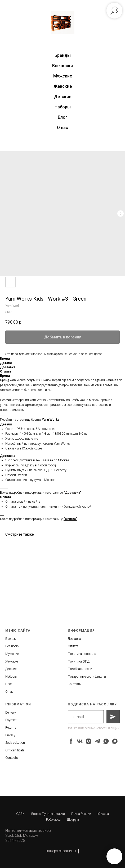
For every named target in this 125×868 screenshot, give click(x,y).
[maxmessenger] (115, 741)
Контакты (75, 684)
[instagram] (89, 741)
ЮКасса (103, 814)
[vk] (80, 741)
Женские (63, 86)
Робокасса (53, 820)
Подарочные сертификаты (87, 677)
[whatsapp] (106, 741)
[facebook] (71, 741)
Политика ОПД (79, 662)
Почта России (81, 814)
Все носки (63, 66)
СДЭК (20, 814)
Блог (63, 117)
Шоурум (73, 820)
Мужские (63, 76)
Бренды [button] (63, 55)
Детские (63, 97)
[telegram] (97, 741)
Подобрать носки (80, 669)
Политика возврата (82, 654)
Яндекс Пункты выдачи (48, 814)
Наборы (63, 107)
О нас (63, 128)
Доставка (74, 639)
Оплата (73, 646)
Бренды (11, 639)
